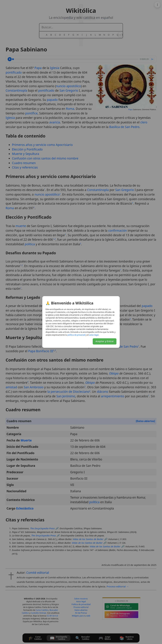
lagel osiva (94, 335)
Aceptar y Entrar (105, 341)
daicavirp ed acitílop (76, 335)
